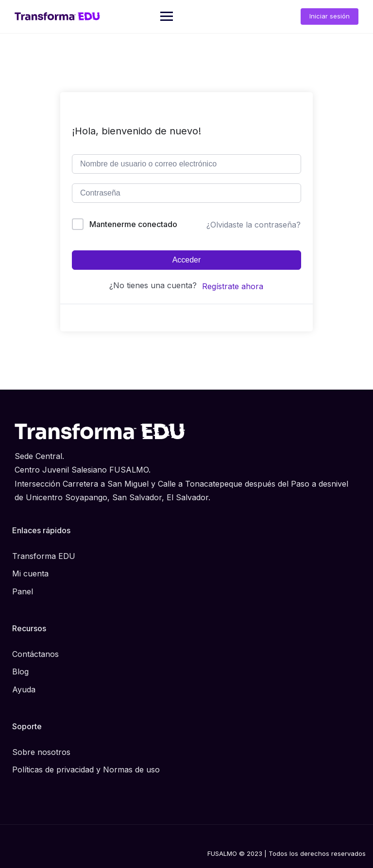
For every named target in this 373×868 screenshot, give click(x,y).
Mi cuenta (30, 573)
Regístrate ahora (233, 286)
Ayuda (24, 689)
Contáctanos (35, 654)
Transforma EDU (44, 556)
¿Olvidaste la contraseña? (254, 225)
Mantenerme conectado (133, 224)
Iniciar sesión (330, 16)
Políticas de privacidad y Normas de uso (86, 770)
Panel (23, 591)
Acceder (187, 260)
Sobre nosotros (41, 752)
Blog (20, 671)
